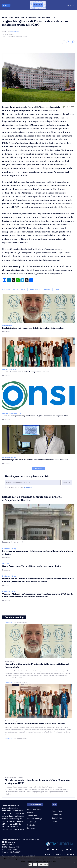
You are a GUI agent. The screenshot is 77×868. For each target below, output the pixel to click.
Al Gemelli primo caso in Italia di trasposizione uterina (26, 372)
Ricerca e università (9, 457)
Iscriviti (67, 482)
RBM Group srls (9, 842)
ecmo (24, 290)
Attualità (6, 564)
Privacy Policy (28, 487)
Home (5, 18)
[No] (74, 862)
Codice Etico (57, 811)
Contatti (55, 821)
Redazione (14, 32)
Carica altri (39, 469)
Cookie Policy (57, 818)
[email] (33, 482)
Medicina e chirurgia (24, 18)
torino (57, 290)
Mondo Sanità (7, 326)
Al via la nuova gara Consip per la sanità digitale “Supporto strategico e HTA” (35, 416)
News (11, 18)
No (35, 864)
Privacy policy (43, 864)
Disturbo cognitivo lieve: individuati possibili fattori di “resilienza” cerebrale (35, 460)
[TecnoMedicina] (38, 5)
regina (47, 290)
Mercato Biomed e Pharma (11, 413)
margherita (35, 290)
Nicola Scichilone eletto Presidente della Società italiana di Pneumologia (33, 328)
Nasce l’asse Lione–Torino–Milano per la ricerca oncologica (32, 566)
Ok (30, 864)
